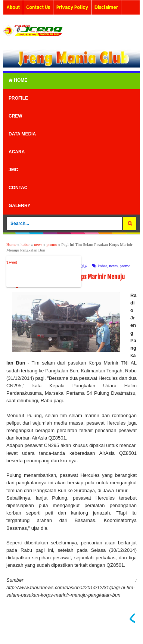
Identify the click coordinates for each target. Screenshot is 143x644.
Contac (18, 188)
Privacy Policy (72, 7)
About (13, 7)
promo (125, 266)
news (113, 266)
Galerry (19, 206)
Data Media (22, 134)
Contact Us (38, 7)
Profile (18, 98)
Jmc (13, 170)
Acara (17, 152)
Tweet (12, 262)
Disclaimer (106, 7)
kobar (102, 266)
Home (18, 80)
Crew (15, 116)
